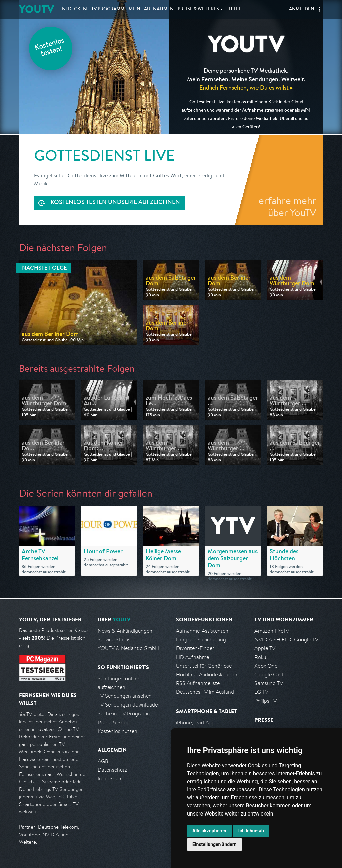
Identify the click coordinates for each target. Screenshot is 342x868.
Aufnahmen (151, 9)
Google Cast (269, 675)
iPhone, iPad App (195, 722)
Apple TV (265, 648)
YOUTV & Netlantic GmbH (128, 648)
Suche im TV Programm (124, 713)
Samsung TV (269, 683)
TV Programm (108, 9)
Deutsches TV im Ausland (205, 692)
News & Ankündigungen (125, 631)
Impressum (110, 779)
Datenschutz (112, 770)
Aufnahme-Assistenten (202, 631)
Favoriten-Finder (195, 648)
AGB (103, 761)
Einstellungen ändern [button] (215, 844)
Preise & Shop (114, 722)
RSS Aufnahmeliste (198, 683)
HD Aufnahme (193, 657)
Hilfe (235, 9)
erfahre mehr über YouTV (287, 206)
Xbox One (266, 666)
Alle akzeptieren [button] (209, 831)
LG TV (261, 692)
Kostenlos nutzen (117, 731)
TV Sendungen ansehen (125, 696)
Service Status (114, 639)
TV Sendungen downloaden (129, 705)
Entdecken (73, 9)
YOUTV (37, 9)
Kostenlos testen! (50, 48)
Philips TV (266, 701)
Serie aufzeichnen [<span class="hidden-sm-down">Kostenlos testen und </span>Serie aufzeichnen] (115, 203)
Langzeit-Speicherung (201, 639)
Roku (260, 657)
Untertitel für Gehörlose (204, 666)
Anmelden (302, 9)
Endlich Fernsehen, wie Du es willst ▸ (246, 87)
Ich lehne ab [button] (251, 831)
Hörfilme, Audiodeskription (207, 675)
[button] (320, 9)
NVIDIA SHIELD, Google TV (286, 639)
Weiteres (198, 9)
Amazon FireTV (272, 631)
